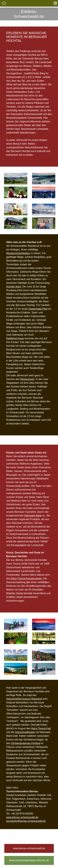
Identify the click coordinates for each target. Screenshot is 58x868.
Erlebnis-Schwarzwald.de (29, 14)
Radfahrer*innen (15, 338)
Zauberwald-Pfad (38, 309)
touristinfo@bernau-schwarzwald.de (26, 821)
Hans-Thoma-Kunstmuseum (26, 578)
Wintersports (27, 379)
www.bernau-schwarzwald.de (22, 817)
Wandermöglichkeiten (18, 253)
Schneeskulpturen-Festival (25, 743)
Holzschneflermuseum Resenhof (24, 699)
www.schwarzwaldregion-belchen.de (29, 860)
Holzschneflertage (25, 732)
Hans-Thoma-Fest (41, 728)
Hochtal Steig (14, 287)
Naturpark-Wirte (33, 516)
